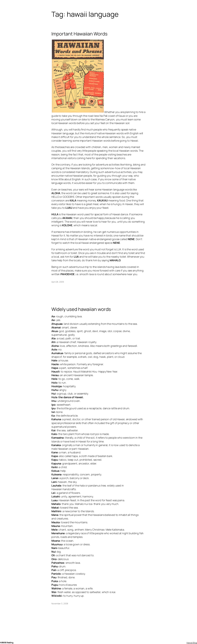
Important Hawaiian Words (79, 34)
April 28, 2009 (58, 282)
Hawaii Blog (192, 643)
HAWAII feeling (7, 642)
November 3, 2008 (60, 603)
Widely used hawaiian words (81, 309)
